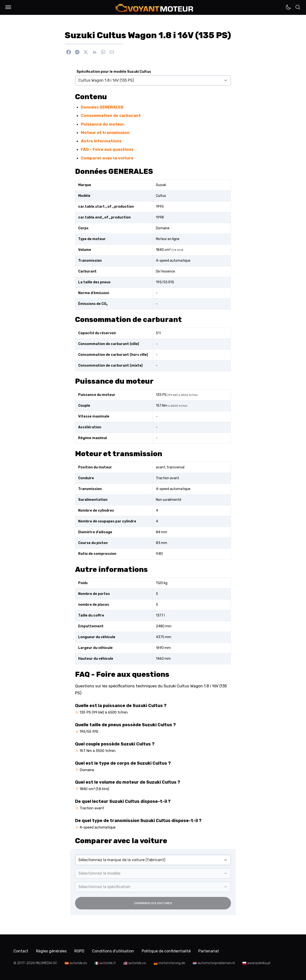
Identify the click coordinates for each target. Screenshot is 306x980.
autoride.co (137, 963)
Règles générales (51, 951)
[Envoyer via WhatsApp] (103, 52)
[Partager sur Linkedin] (94, 52)
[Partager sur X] (86, 52)
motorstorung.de (172, 963)
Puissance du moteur (103, 124)
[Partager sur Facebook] (69, 52)
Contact (21, 951)
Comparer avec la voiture (107, 158)
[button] (8, 7)
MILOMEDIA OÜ (46, 963)
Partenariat (209, 951)
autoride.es (78, 963)
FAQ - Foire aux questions (107, 149)
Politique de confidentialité (166, 951)
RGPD (79, 951)
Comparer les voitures (153, 903)
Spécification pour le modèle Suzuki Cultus (114, 72)
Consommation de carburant (111, 115)
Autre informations (101, 141)
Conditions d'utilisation (113, 951)
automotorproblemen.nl (216, 963)
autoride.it (108, 963)
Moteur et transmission (105, 133)
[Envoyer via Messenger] (77, 52)
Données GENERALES (102, 107)
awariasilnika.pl (259, 963)
